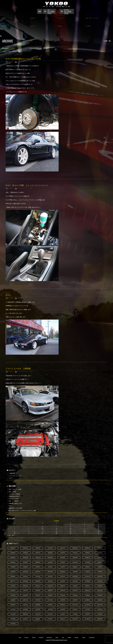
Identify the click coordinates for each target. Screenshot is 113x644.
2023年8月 (25, 567)
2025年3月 (88, 553)
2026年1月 (63, 548)
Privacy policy (92, 637)
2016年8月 (75, 614)
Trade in (57, 637)
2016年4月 (25, 619)
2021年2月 (100, 581)
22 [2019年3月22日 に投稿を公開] (71, 531)
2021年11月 (88, 576)
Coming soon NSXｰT (14, 496)
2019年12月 (75, 591)
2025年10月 (100, 548)
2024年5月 (13, 562)
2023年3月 (88, 567)
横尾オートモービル (56, 4)
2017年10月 (100, 605)
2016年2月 (50, 619)
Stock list (27, 637)
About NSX (41, 637)
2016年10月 (50, 614)
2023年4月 (75, 567)
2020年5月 (13, 591)
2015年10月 (100, 619)
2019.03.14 (11, 62)
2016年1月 (63, 619)
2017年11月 (88, 605)
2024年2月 (50, 562)
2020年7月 (88, 586)
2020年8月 (75, 586)
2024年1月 (63, 562)
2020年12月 (25, 586)
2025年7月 (38, 553)
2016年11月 (38, 614)
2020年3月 (38, 591)
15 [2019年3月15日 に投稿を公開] (71, 529)
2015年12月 (75, 619)
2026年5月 (13, 548)
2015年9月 (13, 624)
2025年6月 (50, 553)
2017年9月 (13, 609)
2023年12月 (75, 562)
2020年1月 (63, 591)
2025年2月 (100, 553)
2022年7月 (88, 572)
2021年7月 (38, 581)
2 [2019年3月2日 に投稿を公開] (85, 525)
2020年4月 (25, 591)
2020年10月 (50, 586)
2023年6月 (50, 567)
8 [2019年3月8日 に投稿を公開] (71, 527)
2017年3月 (88, 609)
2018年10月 (50, 600)
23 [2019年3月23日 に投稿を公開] (85, 531)
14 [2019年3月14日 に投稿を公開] (56, 529)
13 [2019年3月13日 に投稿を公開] (42, 529)
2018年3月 (38, 605)
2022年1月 (63, 576)
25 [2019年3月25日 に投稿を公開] (15, 533)
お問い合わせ (40, 12)
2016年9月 (63, 614)
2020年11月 (38, 586)
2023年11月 (88, 562)
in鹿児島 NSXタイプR (15, 504)
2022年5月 (13, 576)
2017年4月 (75, 609)
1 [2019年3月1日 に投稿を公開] (71, 525)
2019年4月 (75, 595)
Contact (84, 637)
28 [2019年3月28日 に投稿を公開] (56, 533)
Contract (34, 637)
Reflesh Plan (49, 637)
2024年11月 (38, 558)
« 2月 (9, 535)
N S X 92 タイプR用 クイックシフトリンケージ (27, 185)
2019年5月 (63, 595)
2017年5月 (63, 609)
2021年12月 (75, 576)
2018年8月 (75, 600)
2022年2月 (50, 576)
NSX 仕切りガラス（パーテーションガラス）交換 (22, 511)
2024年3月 (38, 562)
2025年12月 (75, 548)
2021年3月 (88, 581)
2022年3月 (38, 576)
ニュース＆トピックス (23, 62)
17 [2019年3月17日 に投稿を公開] (98, 529)
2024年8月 (75, 558)
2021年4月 (75, 581)
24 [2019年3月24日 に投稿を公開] (98, 531)
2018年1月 (63, 605)
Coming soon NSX (14, 499)
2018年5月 (13, 605)
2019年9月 (13, 595)
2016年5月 (13, 619)
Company (69, 637)
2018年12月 (25, 600)
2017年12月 (75, 605)
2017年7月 (38, 609)
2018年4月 (25, 605)
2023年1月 (13, 572)
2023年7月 (38, 567)
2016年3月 (38, 619)
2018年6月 (100, 600)
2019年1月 (13, 600)
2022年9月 (63, 572)
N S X (8, 295)
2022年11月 (38, 572)
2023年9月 (13, 567)
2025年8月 (25, 553)
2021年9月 (13, 581)
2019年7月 (38, 595)
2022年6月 (100, 572)
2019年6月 (50, 595)
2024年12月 (25, 558)
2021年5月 (63, 581)
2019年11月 (88, 591)
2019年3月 (88, 595)
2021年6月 (50, 581)
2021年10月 (100, 576)
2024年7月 (88, 558)
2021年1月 (13, 586)
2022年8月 (75, 572)
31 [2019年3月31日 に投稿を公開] (98, 533)
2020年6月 (100, 586)
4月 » (13, 535)
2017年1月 (13, 614)
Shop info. (77, 637)
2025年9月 (13, 553)
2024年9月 (63, 558)
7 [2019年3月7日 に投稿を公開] (56, 527)
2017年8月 (25, 609)
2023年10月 (100, 562)
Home (20, 637)
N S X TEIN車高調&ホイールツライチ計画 (23, 59)
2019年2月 (100, 595)
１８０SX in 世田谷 (15, 494)
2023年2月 (100, 567)
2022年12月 (25, 572)
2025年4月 (75, 553)
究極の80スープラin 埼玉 (16, 508)
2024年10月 (50, 558)
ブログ (31, 62)
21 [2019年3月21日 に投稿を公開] (56, 531)
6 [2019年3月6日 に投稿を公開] (42, 527)
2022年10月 (50, 572)
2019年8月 (25, 595)
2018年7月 (88, 600)
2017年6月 (50, 609)
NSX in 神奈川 (14, 501)
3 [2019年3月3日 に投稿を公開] (98, 525)
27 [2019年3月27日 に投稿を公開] (42, 533)
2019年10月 (100, 591)
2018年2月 (50, 605)
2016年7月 (88, 614)
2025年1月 (13, 558)
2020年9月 (63, 586)
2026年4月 (25, 548)
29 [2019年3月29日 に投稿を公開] (71, 533)
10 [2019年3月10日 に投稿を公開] (98, 527)
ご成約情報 (20, 298)
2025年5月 (63, 553)
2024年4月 (25, 562)
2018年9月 (63, 600)
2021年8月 (25, 581)
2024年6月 (100, 558)
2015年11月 (88, 619)
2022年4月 (25, 576)
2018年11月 (38, 600)
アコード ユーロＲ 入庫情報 (18, 369)
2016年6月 (100, 614)
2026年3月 (38, 548)
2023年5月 (63, 567)
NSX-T (11, 506)
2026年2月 (50, 548)
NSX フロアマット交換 (15, 489)
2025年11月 (88, 548)
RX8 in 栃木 (12, 492)
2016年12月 (25, 614)
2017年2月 (100, 609)
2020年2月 (50, 591)
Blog (63, 637)
